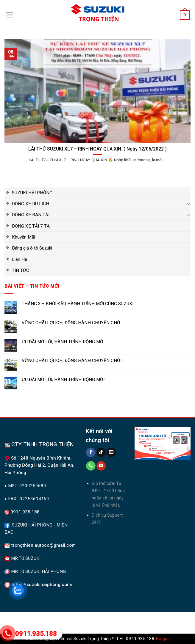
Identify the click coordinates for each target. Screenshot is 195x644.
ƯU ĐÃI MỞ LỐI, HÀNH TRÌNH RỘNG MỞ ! (64, 380)
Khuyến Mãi (23, 237)
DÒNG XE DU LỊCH (31, 204)
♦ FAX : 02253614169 (27, 499)
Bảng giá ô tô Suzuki (32, 248)
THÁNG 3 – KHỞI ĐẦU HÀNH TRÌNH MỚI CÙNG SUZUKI (78, 304)
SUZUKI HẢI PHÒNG (32, 193)
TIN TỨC (21, 270)
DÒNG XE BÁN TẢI (31, 215)
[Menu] (10, 15)
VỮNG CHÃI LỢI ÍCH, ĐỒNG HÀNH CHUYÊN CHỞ (71, 323)
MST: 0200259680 (27, 486)
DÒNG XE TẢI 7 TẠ (31, 226)
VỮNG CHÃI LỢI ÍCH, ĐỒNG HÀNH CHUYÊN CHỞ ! (72, 361)
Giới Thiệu (103, 624)
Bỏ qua (163, 639)
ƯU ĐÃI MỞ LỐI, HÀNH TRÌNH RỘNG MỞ (62, 342)
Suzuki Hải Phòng (39, 620)
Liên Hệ (19, 259)
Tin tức (164, 620)
